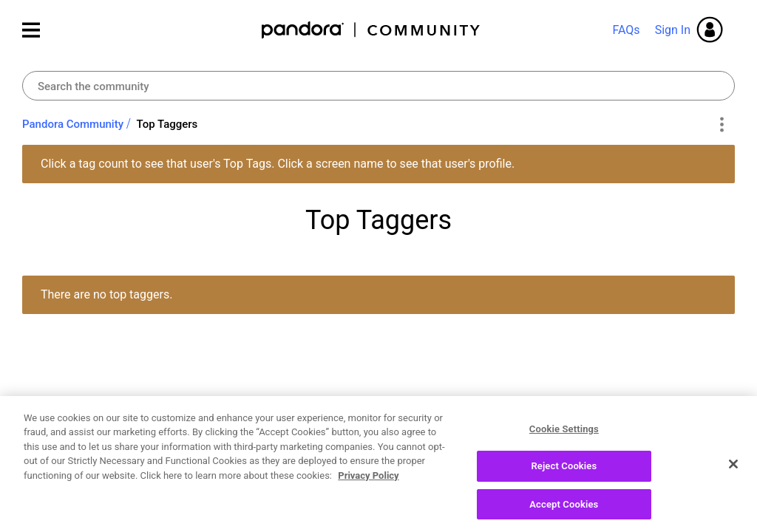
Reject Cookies (564, 470)
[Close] (733, 468)
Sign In (673, 30)
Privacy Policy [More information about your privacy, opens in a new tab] (368, 479)
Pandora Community (371, 30)
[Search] (378, 86)
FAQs (626, 30)
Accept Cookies (564, 509)
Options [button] (721, 125)
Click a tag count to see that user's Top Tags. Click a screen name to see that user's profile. (278, 164)
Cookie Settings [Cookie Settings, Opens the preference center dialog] (564, 433)
